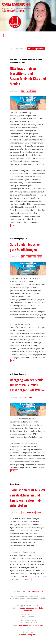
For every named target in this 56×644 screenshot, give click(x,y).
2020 (39, 513)
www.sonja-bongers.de (28, 635)
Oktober (31, 513)
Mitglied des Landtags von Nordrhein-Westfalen (28, 609)
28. (23, 513)
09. (23, 91)
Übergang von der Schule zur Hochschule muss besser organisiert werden (28, 385)
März (31, 397)
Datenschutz (35, 592)
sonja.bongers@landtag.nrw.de (31, 625)
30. (25, 397)
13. (23, 257)
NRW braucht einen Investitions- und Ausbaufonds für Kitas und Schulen (28, 76)
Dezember (31, 257)
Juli (28, 91)
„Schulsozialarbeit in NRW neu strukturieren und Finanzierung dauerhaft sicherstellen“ (27, 498)
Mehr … (14, 225)
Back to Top (53, 641)
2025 (34, 91)
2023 (40, 257)
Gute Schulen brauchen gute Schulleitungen (25, 247)
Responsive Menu (4, 34)
